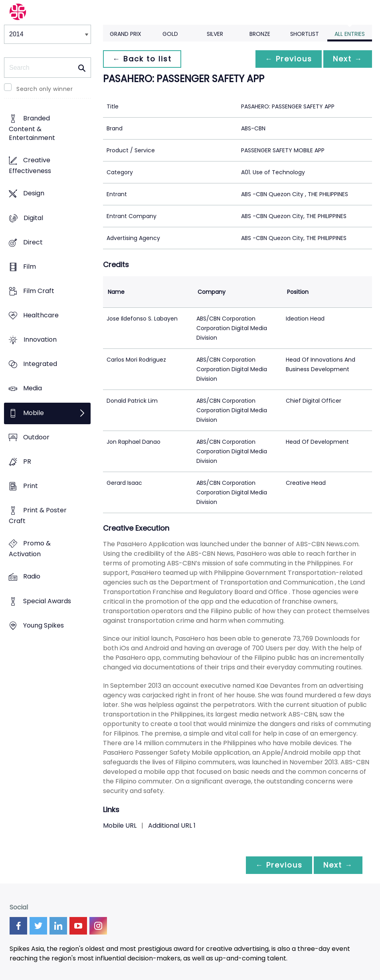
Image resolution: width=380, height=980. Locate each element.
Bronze (260, 34)
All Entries (350, 34)
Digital (33, 218)
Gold (170, 34)
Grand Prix (126, 34)
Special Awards (47, 601)
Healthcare (41, 315)
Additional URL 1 (172, 826)
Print (31, 486)
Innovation (40, 340)
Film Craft (39, 291)
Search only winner (45, 89)
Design (34, 194)
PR (27, 461)
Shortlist (305, 34)
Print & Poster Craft (38, 516)
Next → (348, 59)
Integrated (40, 364)
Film (30, 267)
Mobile (34, 413)
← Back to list (142, 59)
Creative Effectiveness (30, 166)
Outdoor (36, 437)
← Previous (289, 59)
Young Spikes (44, 625)
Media (33, 389)
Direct (33, 242)
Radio (32, 577)
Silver (215, 34)
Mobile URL (120, 826)
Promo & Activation (30, 549)
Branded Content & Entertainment (32, 128)
